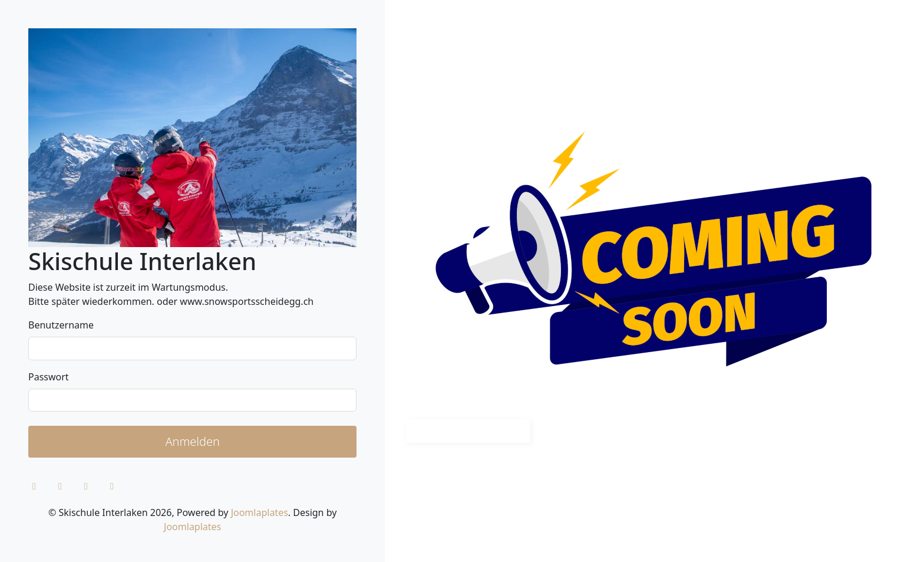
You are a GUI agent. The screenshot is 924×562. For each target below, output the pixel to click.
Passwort (49, 377)
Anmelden (192, 441)
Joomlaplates (260, 512)
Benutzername (61, 325)
